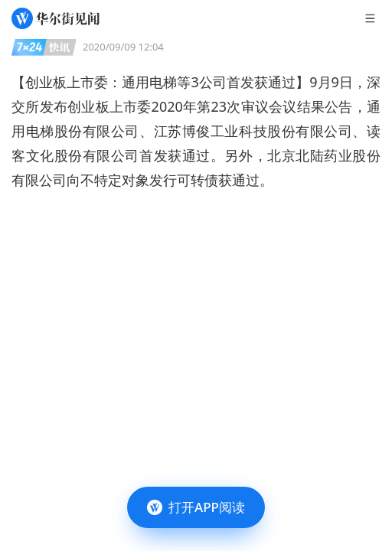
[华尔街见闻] (56, 18)
